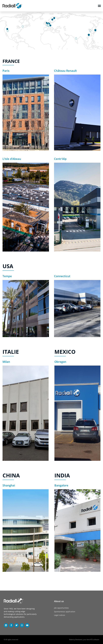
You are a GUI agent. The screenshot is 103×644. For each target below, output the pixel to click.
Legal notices (60, 615)
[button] (99, 6)
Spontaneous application (65, 612)
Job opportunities (61, 608)
